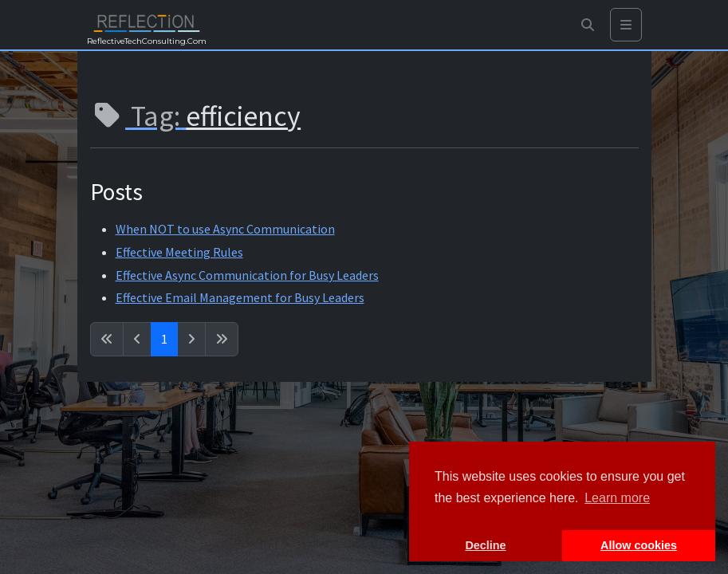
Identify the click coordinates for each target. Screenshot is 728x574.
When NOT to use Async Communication (225, 229)
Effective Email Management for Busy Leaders (240, 297)
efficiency (243, 116)
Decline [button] (485, 545)
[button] (588, 25)
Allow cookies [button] (639, 545)
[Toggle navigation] (626, 25)
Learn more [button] (617, 498)
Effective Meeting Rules (179, 252)
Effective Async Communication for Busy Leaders (247, 275)
